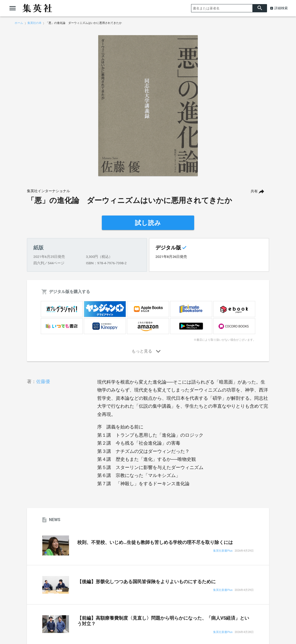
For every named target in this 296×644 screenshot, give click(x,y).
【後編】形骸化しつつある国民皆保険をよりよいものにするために (146, 582)
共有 (254, 191)
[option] (148, 106)
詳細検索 (281, 8)
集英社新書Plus (223, 551)
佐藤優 (43, 381)
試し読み (148, 223)
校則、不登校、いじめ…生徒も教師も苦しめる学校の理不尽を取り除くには (155, 542)
